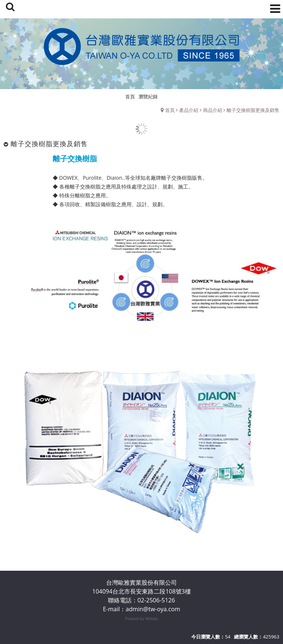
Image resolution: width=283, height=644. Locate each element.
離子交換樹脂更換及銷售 (253, 110)
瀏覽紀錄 (148, 96)
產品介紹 (189, 110)
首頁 (170, 110)
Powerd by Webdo (141, 619)
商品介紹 (213, 110)
